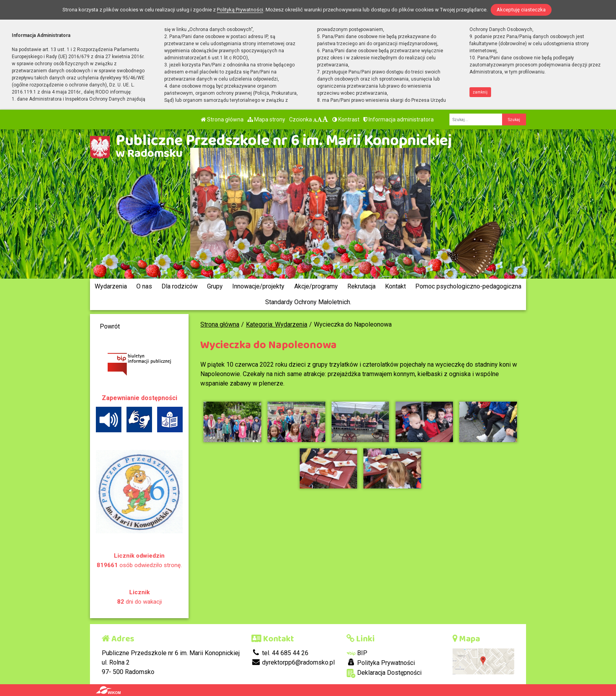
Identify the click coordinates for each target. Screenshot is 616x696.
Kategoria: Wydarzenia (277, 324)
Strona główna (222, 119)
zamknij (480, 92)
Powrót (110, 326)
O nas (144, 286)
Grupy (215, 286)
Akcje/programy (316, 286)
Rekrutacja (361, 286)
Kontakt (395, 286)
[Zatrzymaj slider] (310, 266)
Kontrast (346, 119)
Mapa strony (266, 119)
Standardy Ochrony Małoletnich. (308, 302)
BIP (357, 653)
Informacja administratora (399, 119)
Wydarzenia (111, 286)
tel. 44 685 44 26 (280, 653)
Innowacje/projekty (258, 286)
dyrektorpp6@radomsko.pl (293, 662)
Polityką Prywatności (240, 10)
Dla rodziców (180, 286)
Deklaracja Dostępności (384, 673)
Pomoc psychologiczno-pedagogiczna (468, 286)
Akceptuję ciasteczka (521, 10)
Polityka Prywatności (381, 663)
